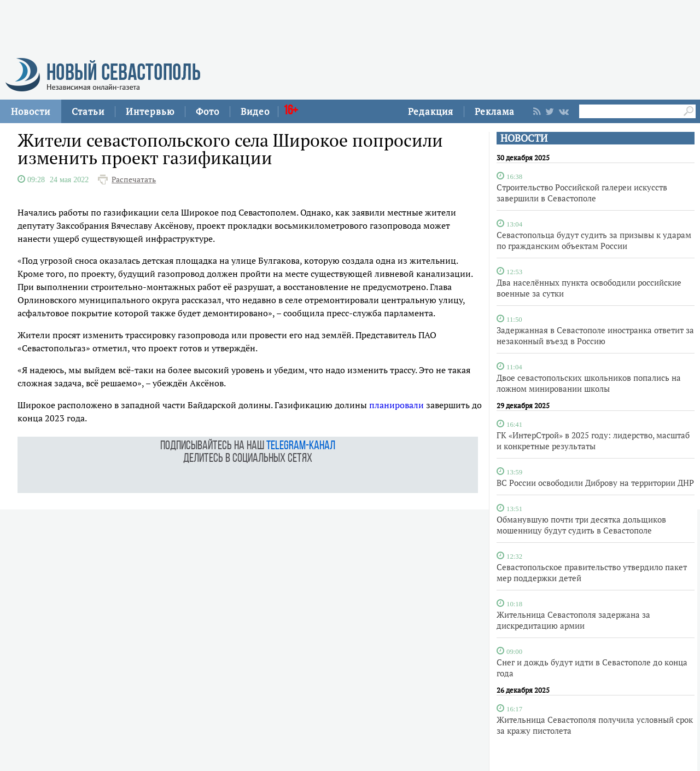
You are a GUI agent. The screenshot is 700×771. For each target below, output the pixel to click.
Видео (255, 111)
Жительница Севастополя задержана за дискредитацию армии (573, 620)
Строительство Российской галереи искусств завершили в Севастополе (582, 193)
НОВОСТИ (524, 138)
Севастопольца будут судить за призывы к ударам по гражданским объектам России (594, 240)
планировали (396, 405)
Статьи (88, 111)
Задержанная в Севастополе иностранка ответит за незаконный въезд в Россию (595, 335)
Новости (31, 111)
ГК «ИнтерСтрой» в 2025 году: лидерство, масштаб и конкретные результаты (593, 440)
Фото (208, 111)
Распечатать (134, 179)
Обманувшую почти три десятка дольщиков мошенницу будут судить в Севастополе (581, 525)
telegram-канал (301, 446)
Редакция (431, 111)
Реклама (495, 111)
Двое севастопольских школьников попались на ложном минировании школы (589, 383)
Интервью (150, 111)
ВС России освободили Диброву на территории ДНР (595, 483)
